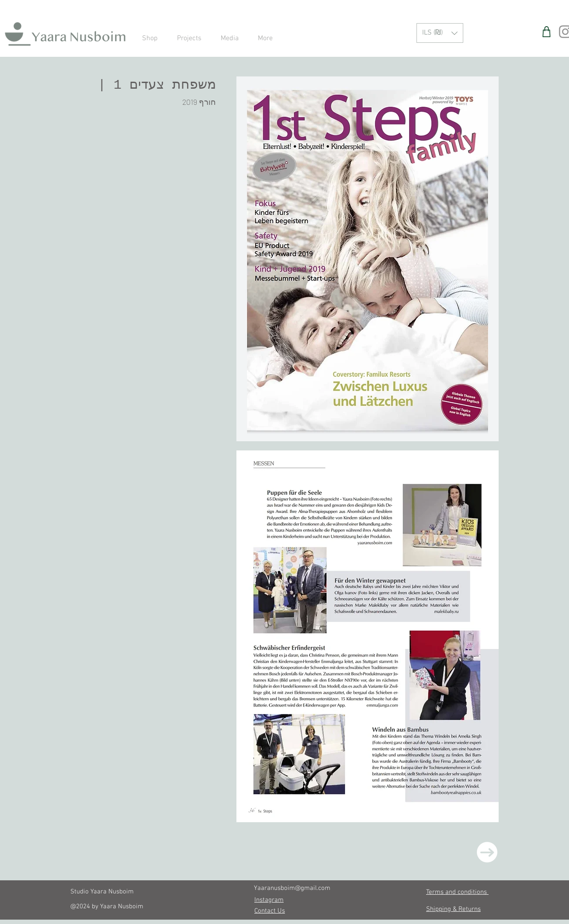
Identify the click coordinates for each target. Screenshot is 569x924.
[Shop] (546, 32)
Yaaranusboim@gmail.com (292, 888)
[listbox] (440, 33)
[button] (440, 33)
